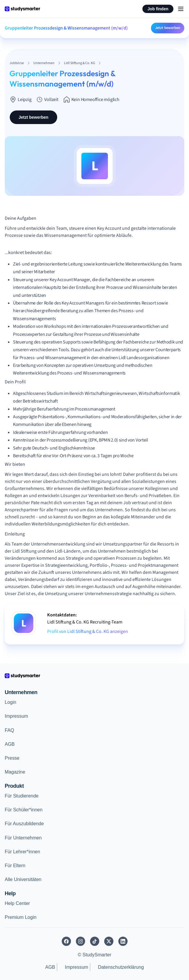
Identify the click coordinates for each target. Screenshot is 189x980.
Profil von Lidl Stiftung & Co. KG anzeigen (88, 631)
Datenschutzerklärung (121, 967)
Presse (12, 758)
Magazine (15, 772)
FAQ (9, 730)
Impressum (16, 716)
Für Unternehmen (23, 838)
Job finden (158, 9)
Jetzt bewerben (168, 28)
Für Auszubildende (24, 824)
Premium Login (21, 917)
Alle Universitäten (23, 879)
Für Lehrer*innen (22, 852)
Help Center (17, 903)
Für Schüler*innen (24, 810)
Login (10, 702)
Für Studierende (22, 796)
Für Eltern (15, 866)
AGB (10, 744)
